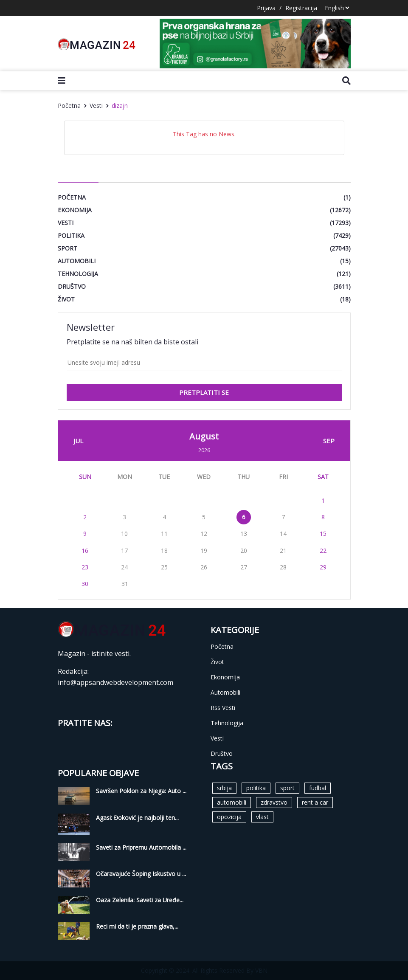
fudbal (318, 788)
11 (164, 534)
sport (287, 788)
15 (323, 534)
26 (204, 567)
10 (124, 534)
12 (204, 534)
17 (124, 551)
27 (244, 567)
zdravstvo (274, 802)
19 (204, 551)
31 (125, 584)
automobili (232, 802)
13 (244, 534)
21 (283, 551)
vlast (262, 817)
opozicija (229, 817)
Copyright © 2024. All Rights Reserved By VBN (204, 970)
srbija (224, 788)
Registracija (301, 8)
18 (164, 551)
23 (85, 567)
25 (164, 567)
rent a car (315, 802)
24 (124, 567)
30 (85, 584)
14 (283, 534)
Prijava (266, 8)
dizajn (120, 106)
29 (323, 567)
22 (323, 551)
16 (85, 551)
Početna (69, 106)
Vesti (96, 106)
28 (283, 567)
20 (244, 551)
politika (256, 788)
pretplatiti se (204, 392)
